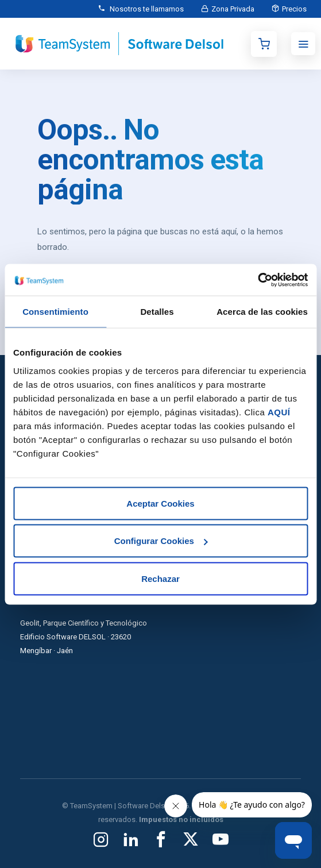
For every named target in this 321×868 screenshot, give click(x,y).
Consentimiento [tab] (55, 312)
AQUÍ (279, 412)
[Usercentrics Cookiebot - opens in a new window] (258, 280)
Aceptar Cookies (160, 503)
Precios (294, 9)
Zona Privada (233, 9)
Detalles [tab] (157, 312)
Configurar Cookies (161, 541)
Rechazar (160, 578)
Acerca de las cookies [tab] (262, 312)
